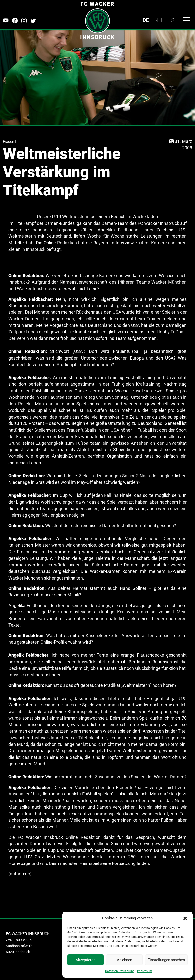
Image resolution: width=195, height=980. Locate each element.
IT (163, 20)
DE (146, 20)
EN (155, 20)
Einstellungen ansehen (166, 960)
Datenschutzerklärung (120, 971)
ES (171, 20)
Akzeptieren (85, 960)
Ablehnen (124, 960)
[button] (185, 918)
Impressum (145, 971)
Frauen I (10, 142)
